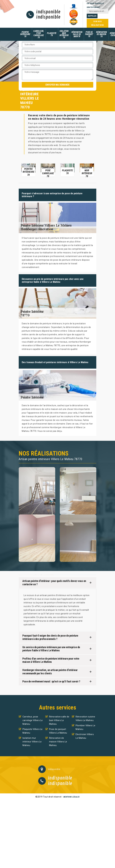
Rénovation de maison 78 (101, 34)
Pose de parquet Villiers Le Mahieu (58, 731)
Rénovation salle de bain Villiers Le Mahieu (59, 720)
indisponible (48, 12)
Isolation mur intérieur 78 (64, 34)
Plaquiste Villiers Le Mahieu (33, 731)
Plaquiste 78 (52, 34)
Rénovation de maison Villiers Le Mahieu (58, 742)
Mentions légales (71, 797)
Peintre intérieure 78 (25, 34)
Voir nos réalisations (98, 23)
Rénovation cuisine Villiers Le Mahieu (85, 718)
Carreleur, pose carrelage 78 (39, 34)
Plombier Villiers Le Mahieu (85, 727)
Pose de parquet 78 (89, 34)
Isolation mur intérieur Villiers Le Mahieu (32, 742)
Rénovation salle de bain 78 (77, 34)
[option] (28, 170)
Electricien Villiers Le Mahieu (85, 736)
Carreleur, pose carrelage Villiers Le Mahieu (33, 720)
